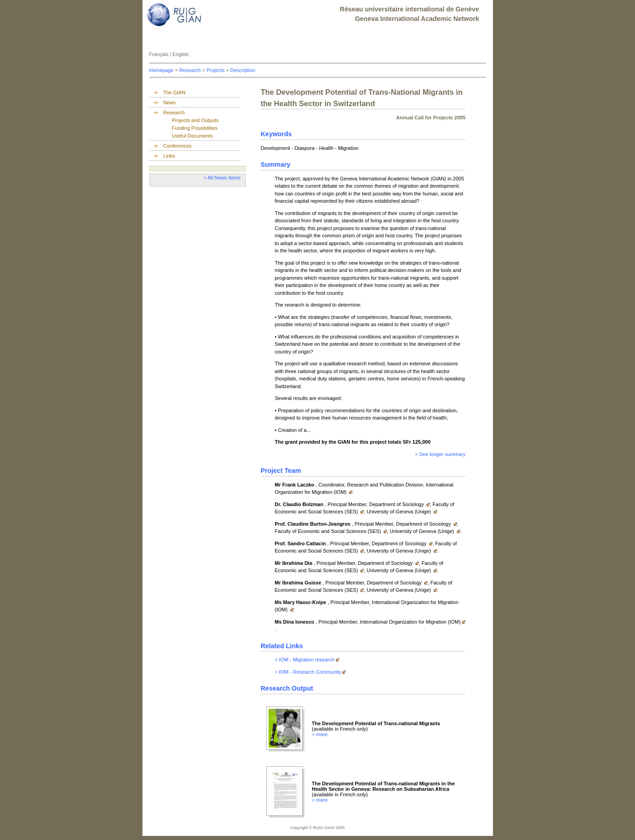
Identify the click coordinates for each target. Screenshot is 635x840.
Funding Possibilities (195, 128)
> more (320, 734)
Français (160, 54)
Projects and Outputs (196, 120)
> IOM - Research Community (308, 672)
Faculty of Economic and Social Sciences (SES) (329, 531)
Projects (216, 70)
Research (191, 70)
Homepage (162, 70)
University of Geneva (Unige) (400, 512)
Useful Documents (193, 136)
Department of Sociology (397, 504)
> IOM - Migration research (305, 660)
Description (243, 70)
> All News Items (222, 178)
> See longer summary (440, 454)
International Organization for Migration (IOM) (410, 622)
